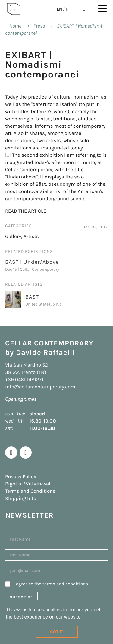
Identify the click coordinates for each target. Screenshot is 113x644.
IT (67, 9)
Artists (31, 236)
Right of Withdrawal (28, 484)
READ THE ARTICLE (26, 211)
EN (59, 9)
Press (39, 26)
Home (15, 26)
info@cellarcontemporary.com (40, 387)
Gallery (13, 236)
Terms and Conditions (30, 491)
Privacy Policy (21, 477)
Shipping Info (21, 498)
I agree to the (51, 584)
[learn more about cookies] (83, 618)
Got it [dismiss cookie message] (57, 632)
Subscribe (21, 597)
